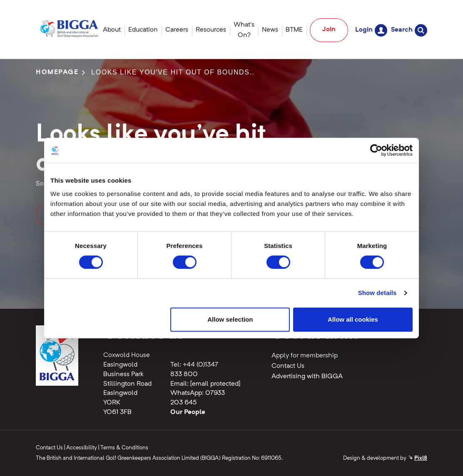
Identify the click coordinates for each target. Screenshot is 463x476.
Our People (188, 412)
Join (329, 30)
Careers (177, 30)
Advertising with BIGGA (307, 377)
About (112, 30)
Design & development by (385, 458)
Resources (211, 30)
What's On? (244, 30)
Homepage (57, 72)
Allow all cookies (353, 319)
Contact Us (288, 366)
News (270, 30)
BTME (294, 30)
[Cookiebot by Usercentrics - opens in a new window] (376, 150)
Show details (377, 293)
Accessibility (82, 448)
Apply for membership (305, 356)
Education (143, 30)
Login (371, 30)
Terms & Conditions (124, 448)
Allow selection (230, 319)
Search (409, 30)
